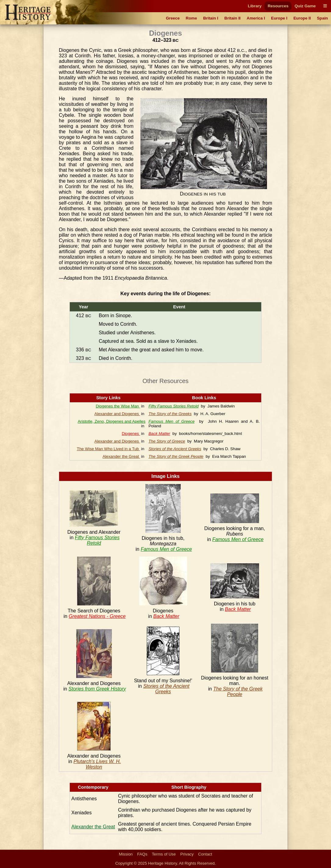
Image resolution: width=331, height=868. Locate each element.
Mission (126, 854)
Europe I (279, 18)
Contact (205, 854)
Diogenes (131, 434)
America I (256, 18)
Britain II (232, 18)
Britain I (211, 18)
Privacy (187, 854)
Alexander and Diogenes (117, 414)
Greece (173, 18)
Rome (191, 18)
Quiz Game (305, 6)
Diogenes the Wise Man (118, 406)
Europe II (302, 18)
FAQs (142, 854)
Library (255, 6)
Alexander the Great (121, 456)
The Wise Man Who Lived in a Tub (108, 449)
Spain (322, 18)
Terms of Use (164, 854)
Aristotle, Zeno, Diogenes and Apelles (112, 421)
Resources (278, 6)
